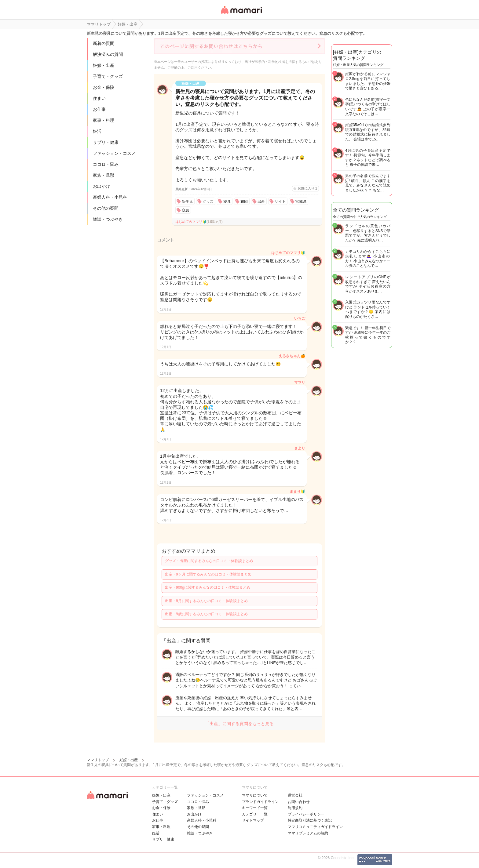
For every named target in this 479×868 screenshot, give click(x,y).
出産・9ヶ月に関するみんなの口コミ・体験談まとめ (208, 574)
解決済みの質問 (108, 54)
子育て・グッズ (108, 76)
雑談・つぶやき (108, 219)
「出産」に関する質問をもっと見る (239, 724)
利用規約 (295, 808)
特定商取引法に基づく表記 (310, 820)
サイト (280, 202)
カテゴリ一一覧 (255, 814)
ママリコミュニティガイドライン (315, 827)
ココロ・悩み (106, 164)
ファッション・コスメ (114, 153)
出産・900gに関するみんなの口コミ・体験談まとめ (208, 587)
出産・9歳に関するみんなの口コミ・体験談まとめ (206, 614)
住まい (99, 98)
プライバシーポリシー (306, 814)
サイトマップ (253, 820)
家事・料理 (104, 120)
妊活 (97, 131)
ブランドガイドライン (260, 802)
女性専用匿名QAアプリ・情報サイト (241, 14)
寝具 (227, 202)
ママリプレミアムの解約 (308, 833)
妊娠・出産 (104, 65)
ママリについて (255, 795)
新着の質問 (104, 43)
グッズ (208, 202)
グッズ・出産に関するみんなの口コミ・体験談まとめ (209, 561)
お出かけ (101, 186)
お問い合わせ (299, 802)
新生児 (187, 202)
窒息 (185, 210)
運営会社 (295, 795)
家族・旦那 (104, 175)
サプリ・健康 (106, 142)
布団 (244, 202)
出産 (261, 202)
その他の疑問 (106, 208)
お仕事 (99, 109)
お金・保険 (104, 87)
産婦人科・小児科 (110, 197)
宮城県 (301, 202)
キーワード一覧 (255, 808)
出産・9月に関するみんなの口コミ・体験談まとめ (206, 601)
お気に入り (307, 188)
